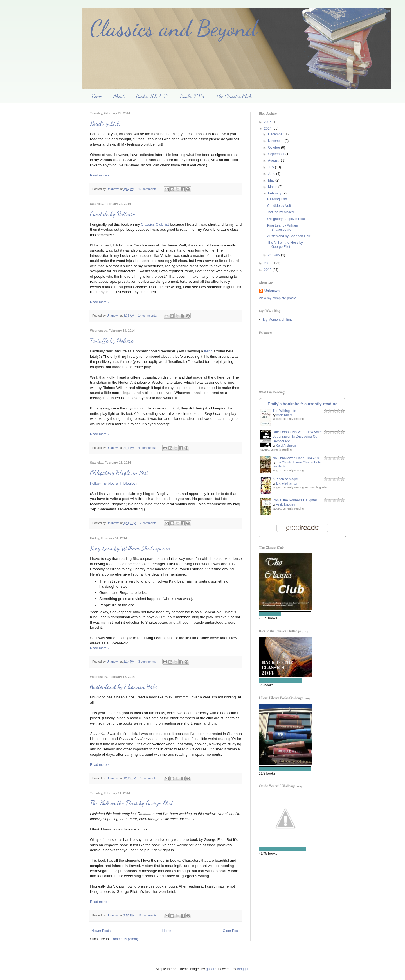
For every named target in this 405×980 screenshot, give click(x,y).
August (274, 160)
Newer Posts (101, 931)
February (275, 193)
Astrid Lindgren (286, 505)
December (276, 134)
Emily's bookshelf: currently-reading (303, 404)
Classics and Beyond (174, 28)
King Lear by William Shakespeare (130, 548)
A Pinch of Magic (285, 479)
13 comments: (148, 189)
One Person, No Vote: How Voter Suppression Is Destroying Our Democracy (297, 437)
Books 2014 (192, 96)
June (272, 174)
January (274, 255)
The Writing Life (284, 411)
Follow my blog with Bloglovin (114, 483)
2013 (268, 263)
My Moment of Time (278, 320)
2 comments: (149, 523)
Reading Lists (105, 123)
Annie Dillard (284, 415)
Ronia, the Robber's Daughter (295, 500)
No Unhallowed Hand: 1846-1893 (297, 458)
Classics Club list (155, 224)
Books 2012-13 (152, 96)
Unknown (272, 291)
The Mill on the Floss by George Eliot (131, 803)
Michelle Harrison (287, 484)
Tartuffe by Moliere (112, 341)
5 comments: (149, 778)
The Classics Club (234, 96)
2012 (268, 270)
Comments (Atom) (124, 939)
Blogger (243, 969)
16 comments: (148, 915)
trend (208, 351)
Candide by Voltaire (113, 214)
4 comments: (148, 448)
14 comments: (148, 316)
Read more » (100, 175)
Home (97, 96)
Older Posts (232, 931)
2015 (268, 122)
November (276, 141)
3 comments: (148, 662)
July (272, 167)
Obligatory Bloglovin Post (119, 473)
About (119, 96)
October (274, 148)
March (273, 187)
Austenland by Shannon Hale (123, 687)
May (272, 180)
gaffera (211, 969)
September (277, 154)
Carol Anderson (286, 446)
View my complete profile (277, 298)
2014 (268, 128)
